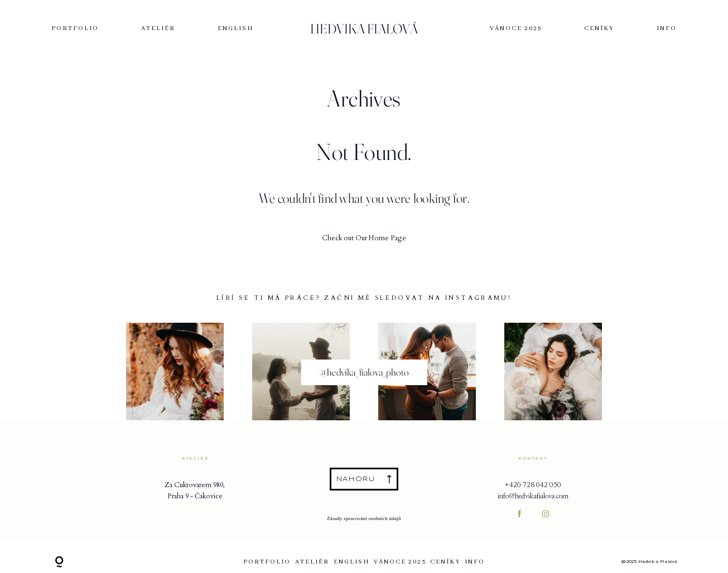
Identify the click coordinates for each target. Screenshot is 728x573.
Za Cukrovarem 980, (195, 485)
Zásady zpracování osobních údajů (364, 518)
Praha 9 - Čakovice (195, 496)
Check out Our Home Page (364, 238)
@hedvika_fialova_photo (364, 372)
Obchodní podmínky (364, 509)
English (236, 29)
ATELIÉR (158, 29)
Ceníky (599, 29)
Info (667, 29)
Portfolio (75, 29)
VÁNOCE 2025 (516, 29)
